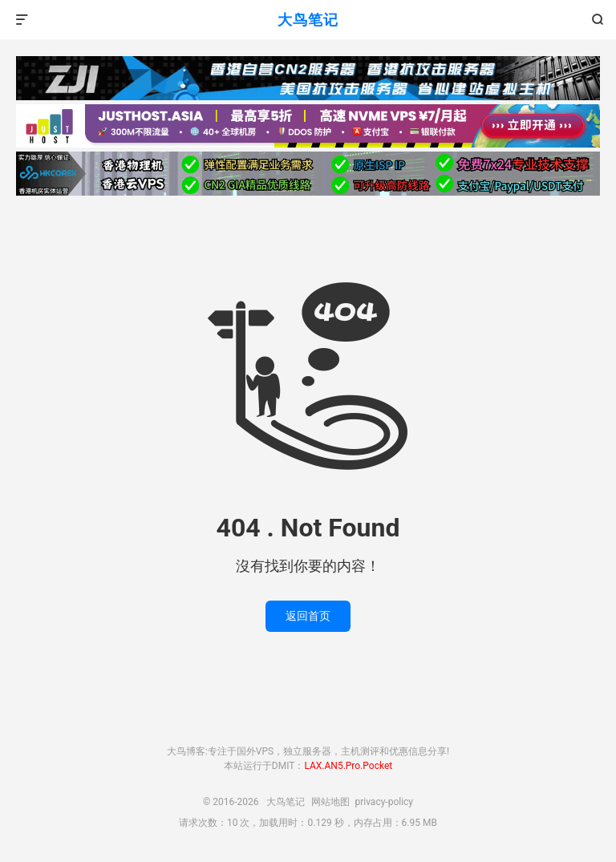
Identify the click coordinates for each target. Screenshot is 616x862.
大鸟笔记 (308, 20)
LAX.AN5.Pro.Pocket (348, 766)
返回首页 (308, 616)
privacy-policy (384, 802)
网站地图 (330, 802)
